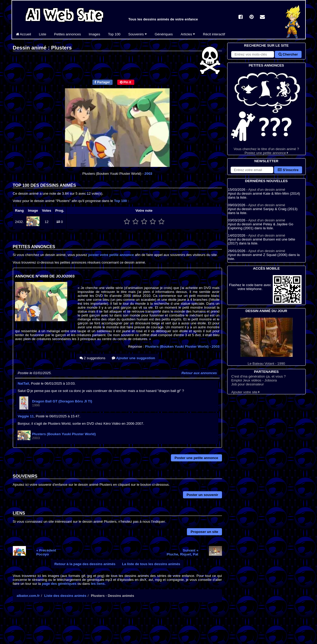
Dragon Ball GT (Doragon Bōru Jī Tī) (62, 401)
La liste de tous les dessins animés (151, 564)
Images (94, 34)
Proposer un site (204, 532)
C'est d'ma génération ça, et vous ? (258, 376)
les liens (98, 584)
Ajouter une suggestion (133, 358)
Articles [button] (188, 34)
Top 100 (114, 34)
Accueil (24, 34)
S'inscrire (288, 170)
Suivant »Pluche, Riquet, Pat (183, 552)
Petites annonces (68, 34)
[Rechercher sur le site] (253, 54)
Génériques (164, 34)
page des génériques (59, 584)
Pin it (126, 82)
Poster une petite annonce (196, 458)
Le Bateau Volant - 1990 (266, 342)
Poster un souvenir (202, 495)
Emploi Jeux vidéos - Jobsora (254, 380)
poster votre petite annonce (111, 255)
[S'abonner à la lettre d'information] (252, 170)
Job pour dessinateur (247, 384)
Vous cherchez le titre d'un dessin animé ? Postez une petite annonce (266, 111)
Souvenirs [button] (138, 34)
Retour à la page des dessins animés (85, 564)
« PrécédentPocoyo (46, 552)
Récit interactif (214, 34)
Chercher (288, 54)
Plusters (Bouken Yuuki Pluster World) (182, 346)
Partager (102, 82)
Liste (42, 34)
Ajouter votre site (245, 392)
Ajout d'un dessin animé (267, 190)
